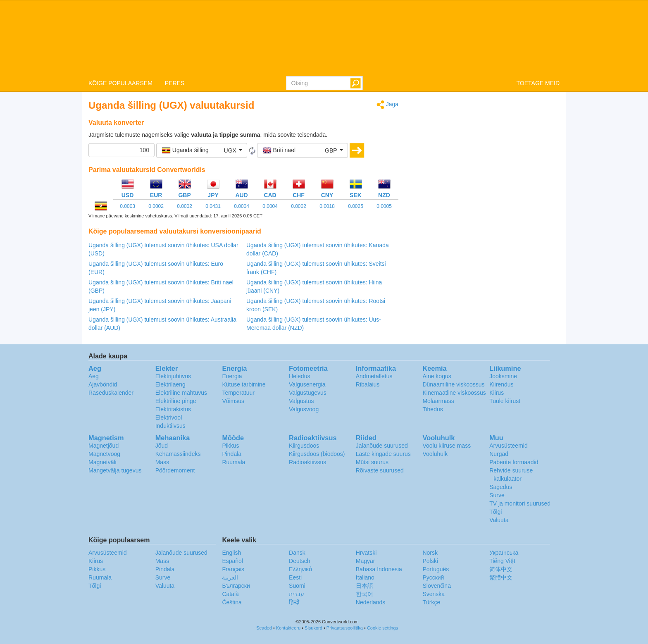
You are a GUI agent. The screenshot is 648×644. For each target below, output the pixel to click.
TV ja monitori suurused (520, 503)
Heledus (299, 376)
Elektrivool (169, 417)
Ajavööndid (103, 384)
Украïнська (504, 553)
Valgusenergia (307, 384)
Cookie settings (382, 628)
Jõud (162, 446)
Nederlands (371, 602)
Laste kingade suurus (383, 454)
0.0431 (213, 206)
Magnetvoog (104, 454)
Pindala (232, 454)
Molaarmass (438, 401)
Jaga (387, 105)
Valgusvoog (304, 409)
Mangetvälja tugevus (115, 470)
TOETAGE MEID (538, 83)
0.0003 (127, 206)
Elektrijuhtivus (173, 376)
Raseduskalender (111, 393)
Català (230, 594)
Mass (162, 462)
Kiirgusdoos (304, 446)
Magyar (366, 561)
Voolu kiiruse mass (447, 446)
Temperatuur (238, 393)
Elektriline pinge (176, 401)
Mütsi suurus (372, 462)
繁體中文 (501, 577)
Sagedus (501, 487)
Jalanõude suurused (382, 446)
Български (236, 586)
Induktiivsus (170, 426)
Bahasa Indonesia (379, 569)
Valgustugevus (308, 393)
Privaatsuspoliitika (345, 628)
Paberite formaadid (514, 462)
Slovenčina (437, 586)
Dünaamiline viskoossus (453, 384)
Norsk (430, 553)
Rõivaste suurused (380, 470)
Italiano (365, 577)
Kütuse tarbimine (244, 384)
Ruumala (233, 462)
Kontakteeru (288, 628)
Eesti (295, 577)
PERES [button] (175, 83)
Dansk (297, 553)
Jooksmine (503, 376)
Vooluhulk (435, 454)
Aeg (94, 376)
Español (232, 561)
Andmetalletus (374, 376)
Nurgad (499, 454)
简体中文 (501, 569)
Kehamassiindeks (178, 454)
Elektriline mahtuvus (181, 393)
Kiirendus (501, 384)
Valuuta (499, 520)
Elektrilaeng (170, 384)
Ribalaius (368, 384)
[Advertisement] (485, 158)
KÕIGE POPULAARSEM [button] (120, 83)
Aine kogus (437, 376)
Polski (430, 561)
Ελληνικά (300, 569)
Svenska (434, 594)
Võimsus (233, 401)
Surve (497, 495)
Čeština (232, 602)
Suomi (297, 586)
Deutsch (299, 561)
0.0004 (242, 206)
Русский (433, 577)
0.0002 (156, 206)
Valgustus (301, 401)
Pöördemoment (175, 470)
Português (436, 569)
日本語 (364, 586)
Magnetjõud (104, 446)
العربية (230, 577)
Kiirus (497, 393)
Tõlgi (496, 512)
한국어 (364, 594)
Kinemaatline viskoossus (454, 393)
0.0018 (327, 206)
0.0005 (384, 206)
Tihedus (432, 409)
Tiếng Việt (502, 561)
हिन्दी (294, 602)
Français (233, 569)
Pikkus (230, 446)
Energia (232, 376)
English (231, 553)
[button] (202, 150)
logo (324, 38)
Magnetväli (102, 462)
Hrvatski (366, 553)
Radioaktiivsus (307, 462)
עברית (297, 594)
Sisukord (313, 628)
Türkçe (431, 602)
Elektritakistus (173, 409)
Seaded (264, 628)
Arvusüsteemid (509, 446)
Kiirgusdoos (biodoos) (317, 454)
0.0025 (356, 206)
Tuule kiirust (505, 401)
